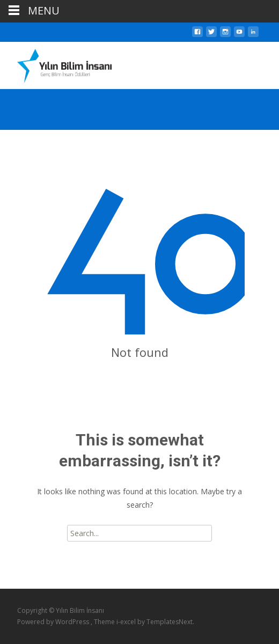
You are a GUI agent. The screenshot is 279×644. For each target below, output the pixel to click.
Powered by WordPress (54, 622)
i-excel (127, 622)
